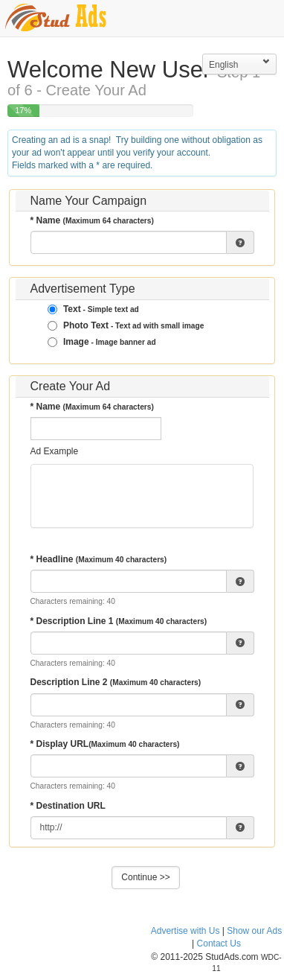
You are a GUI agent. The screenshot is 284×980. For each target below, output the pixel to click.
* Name (92, 220)
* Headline (99, 559)
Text (93, 309)
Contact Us (219, 944)
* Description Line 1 (119, 621)
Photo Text (126, 325)
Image (102, 342)
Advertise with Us (185, 931)
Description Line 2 (116, 682)
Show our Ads (254, 931)
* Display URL (105, 744)
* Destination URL (68, 806)
